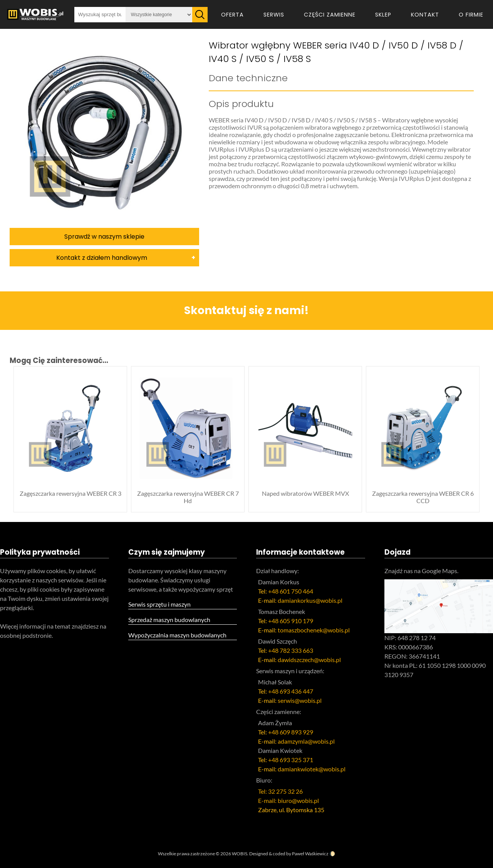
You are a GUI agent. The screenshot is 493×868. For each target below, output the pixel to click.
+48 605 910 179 (291, 621)
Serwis (274, 15)
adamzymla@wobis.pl (306, 741)
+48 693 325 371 (291, 760)
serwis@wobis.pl (300, 700)
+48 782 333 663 (291, 650)
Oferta (232, 15)
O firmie (471, 15)
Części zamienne (330, 15)
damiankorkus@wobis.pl (310, 600)
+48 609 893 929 (291, 732)
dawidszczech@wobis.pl (309, 660)
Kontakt (425, 15)
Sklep (383, 15)
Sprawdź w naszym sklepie (104, 237)
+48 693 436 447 (291, 691)
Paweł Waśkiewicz (310, 854)
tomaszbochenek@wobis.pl (314, 630)
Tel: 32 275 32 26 (280, 791)
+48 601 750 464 (291, 591)
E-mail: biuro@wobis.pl (288, 800)
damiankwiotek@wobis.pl (312, 769)
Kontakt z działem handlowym (102, 258)
